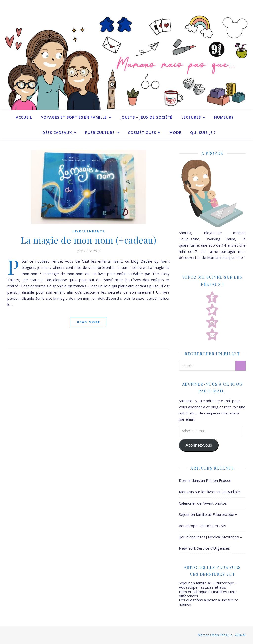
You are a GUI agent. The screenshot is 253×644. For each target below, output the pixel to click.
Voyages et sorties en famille (74, 117)
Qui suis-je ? (203, 132)
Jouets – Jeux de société (146, 117)
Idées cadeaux (57, 132)
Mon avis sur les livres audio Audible (209, 492)
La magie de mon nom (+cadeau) (89, 240)
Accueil (24, 117)
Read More (89, 322)
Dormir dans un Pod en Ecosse (205, 480)
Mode (175, 132)
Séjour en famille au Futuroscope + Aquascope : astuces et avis (208, 585)
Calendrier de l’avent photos (203, 503)
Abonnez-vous (199, 445)
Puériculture (100, 132)
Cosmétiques (142, 132)
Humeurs (224, 117)
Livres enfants (89, 231)
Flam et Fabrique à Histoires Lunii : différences (208, 594)
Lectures (191, 117)
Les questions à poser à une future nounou (209, 602)
